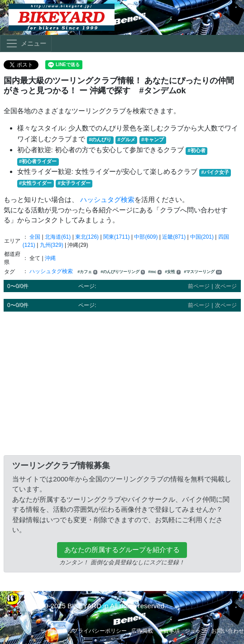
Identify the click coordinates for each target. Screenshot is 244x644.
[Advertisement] (122, 382)
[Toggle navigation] (26, 43)
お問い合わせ (228, 631)
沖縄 (50, 258)
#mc (155, 272)
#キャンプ (153, 139)
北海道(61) (58, 237)
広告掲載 (142, 631)
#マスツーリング (203, 272)
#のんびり (100, 139)
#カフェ (87, 272)
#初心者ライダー (38, 161)
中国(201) (202, 237)
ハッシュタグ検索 (107, 199)
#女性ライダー (35, 183)
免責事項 (169, 631)
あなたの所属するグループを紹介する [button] (122, 550)
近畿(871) (174, 237)
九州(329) (52, 245)
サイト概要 (54, 631)
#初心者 (197, 150)
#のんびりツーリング (123, 272)
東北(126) (87, 237)
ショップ (196, 631)
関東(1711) (117, 237)
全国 (35, 237)
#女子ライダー (74, 183)
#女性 (173, 272)
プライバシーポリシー (100, 631)
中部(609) (146, 237)
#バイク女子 (215, 172)
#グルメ (127, 139)
